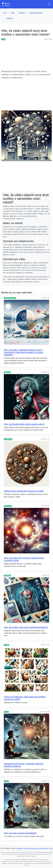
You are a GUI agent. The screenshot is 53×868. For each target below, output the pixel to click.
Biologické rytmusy (10, 298)
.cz (6, 4)
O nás (51, 848)
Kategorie (20, 848)
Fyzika (6, 712)
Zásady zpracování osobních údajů (36, 848)
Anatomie (7, 372)
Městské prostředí (36, 13)
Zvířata (6, 645)
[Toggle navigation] (49, 4)
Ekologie (10, 18)
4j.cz (5, 13)
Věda (13, 13)
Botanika (22, 13)
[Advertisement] (26, 55)
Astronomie (8, 506)
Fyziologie (7, 575)
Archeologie (8, 439)
